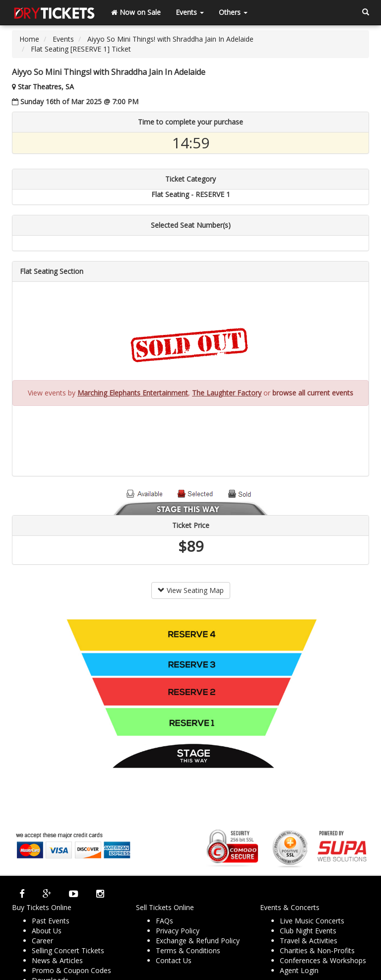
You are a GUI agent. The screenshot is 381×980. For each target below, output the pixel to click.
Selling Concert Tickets (68, 950)
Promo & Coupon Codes (71, 970)
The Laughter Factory (227, 393)
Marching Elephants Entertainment (133, 393)
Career (42, 941)
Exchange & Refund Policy (198, 941)
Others (233, 12)
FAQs (164, 921)
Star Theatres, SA (46, 87)
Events (190, 12)
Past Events (51, 921)
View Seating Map (191, 590)
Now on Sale (136, 12)
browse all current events (313, 393)
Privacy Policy (178, 931)
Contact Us (174, 960)
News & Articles (57, 960)
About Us (47, 931)
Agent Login (299, 970)
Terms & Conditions (188, 950)
